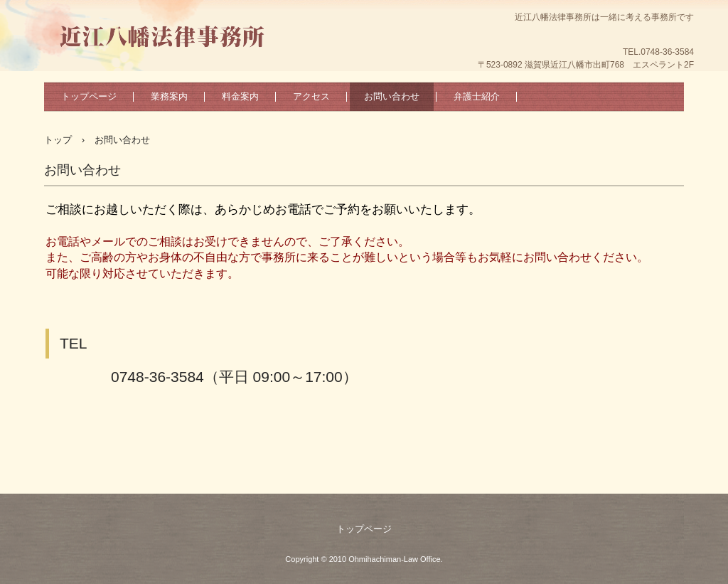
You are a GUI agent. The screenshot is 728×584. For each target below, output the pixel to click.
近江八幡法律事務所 (166, 32)
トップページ (89, 96)
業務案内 (169, 96)
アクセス (311, 96)
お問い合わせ (392, 96)
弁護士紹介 (477, 96)
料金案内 (240, 96)
